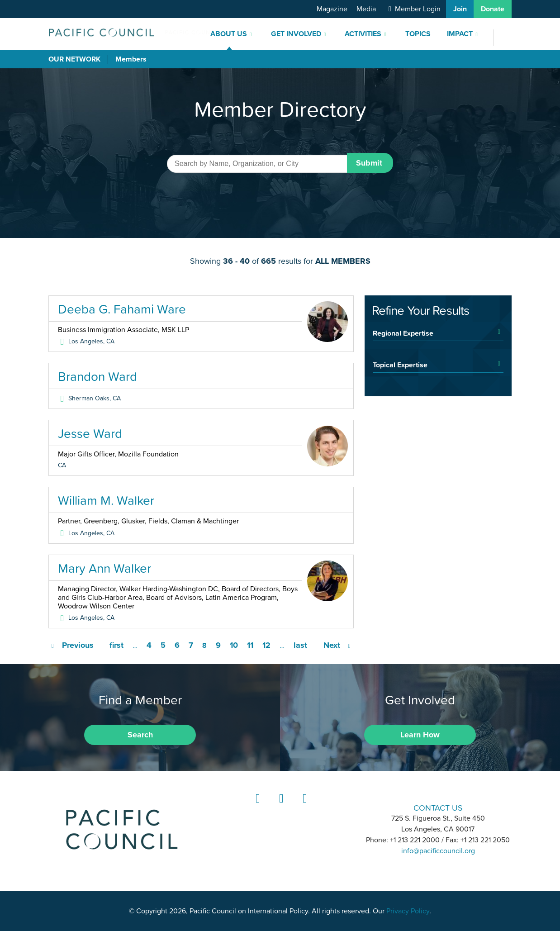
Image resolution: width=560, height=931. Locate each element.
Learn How (420, 735)
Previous (78, 645)
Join (460, 9)
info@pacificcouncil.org (438, 851)
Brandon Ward (97, 376)
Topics (418, 34)
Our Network (74, 59)
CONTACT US (438, 808)
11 (250, 645)
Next (332, 645)
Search (140, 735)
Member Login (418, 9)
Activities (363, 34)
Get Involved (296, 34)
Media (366, 9)
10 (234, 645)
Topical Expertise (400, 365)
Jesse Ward (90, 433)
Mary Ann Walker (104, 568)
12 (266, 645)
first (116, 645)
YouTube (304, 807)
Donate (493, 9)
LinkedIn (256, 807)
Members (131, 59)
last (300, 645)
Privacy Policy (408, 911)
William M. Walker (106, 500)
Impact (460, 34)
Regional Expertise (403, 333)
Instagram (280, 807)
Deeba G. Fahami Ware (122, 309)
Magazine (332, 9)
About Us (229, 34)
